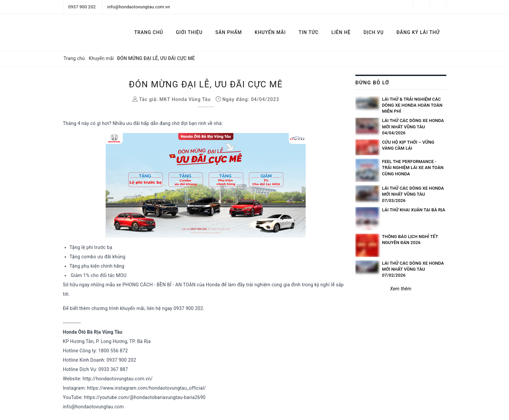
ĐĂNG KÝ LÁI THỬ (418, 32)
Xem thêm (401, 289)
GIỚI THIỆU (189, 32)
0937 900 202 (82, 7)
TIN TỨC (309, 32)
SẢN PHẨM (229, 32)
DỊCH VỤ (373, 32)
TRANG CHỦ (149, 32)
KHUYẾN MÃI (270, 32)
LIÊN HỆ (341, 32)
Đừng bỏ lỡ (372, 83)
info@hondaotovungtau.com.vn (139, 7)
